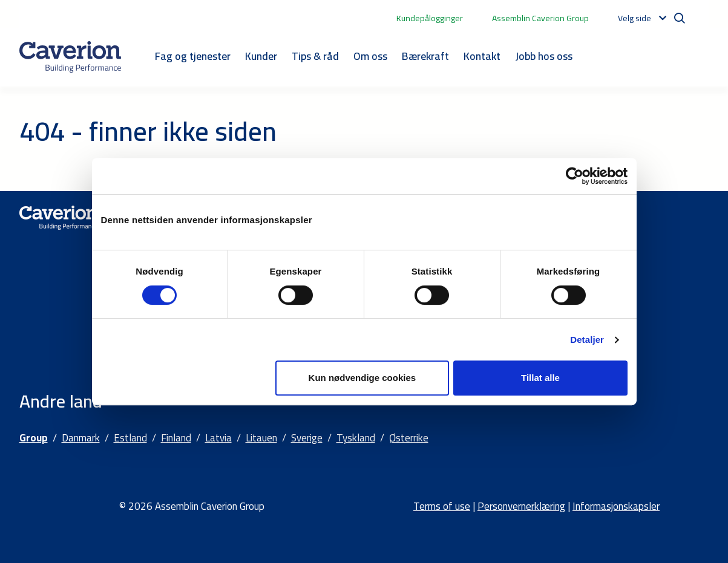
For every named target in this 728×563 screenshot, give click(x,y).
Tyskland (356, 438)
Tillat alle (540, 378)
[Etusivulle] (70, 57)
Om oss (370, 56)
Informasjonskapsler (616, 506)
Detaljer (587, 340)
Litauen (261, 438)
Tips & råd (315, 56)
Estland (130, 438)
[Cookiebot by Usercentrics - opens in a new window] (575, 176)
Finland (176, 438)
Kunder (261, 56)
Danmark (81, 438)
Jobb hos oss (544, 56)
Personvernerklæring (521, 506)
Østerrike (409, 438)
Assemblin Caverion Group (540, 18)
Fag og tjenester (193, 56)
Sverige (307, 438)
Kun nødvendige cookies (362, 378)
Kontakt (482, 56)
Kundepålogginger (430, 18)
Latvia (218, 438)
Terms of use (442, 506)
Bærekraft (425, 56)
